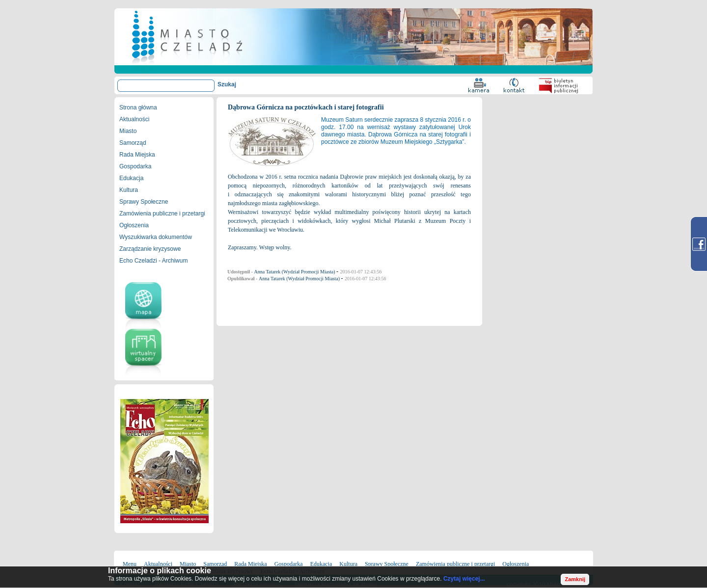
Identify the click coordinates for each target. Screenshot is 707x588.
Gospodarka (135, 166)
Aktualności (134, 119)
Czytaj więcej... (464, 579)
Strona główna (138, 107)
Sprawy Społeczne (144, 202)
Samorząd (133, 143)
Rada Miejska (137, 155)
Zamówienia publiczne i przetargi (162, 214)
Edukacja (131, 178)
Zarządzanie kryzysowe (150, 249)
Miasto (128, 131)
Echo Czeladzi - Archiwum (153, 261)
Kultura (129, 190)
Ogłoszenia (134, 225)
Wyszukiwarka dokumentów (156, 237)
